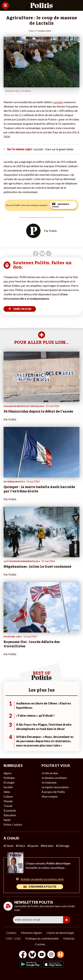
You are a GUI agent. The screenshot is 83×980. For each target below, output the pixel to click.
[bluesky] (32, 955)
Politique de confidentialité (42, 938)
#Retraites (47, 846)
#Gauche (33, 846)
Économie (10, 810)
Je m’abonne (49, 782)
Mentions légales (31, 933)
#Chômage (63, 846)
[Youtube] (42, 955)
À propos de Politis (53, 792)
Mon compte (50, 796)
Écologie (9, 782)
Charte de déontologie (60, 933)
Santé (7, 820)
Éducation (10, 815)
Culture (8, 796)
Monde (8, 801)
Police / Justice (13, 824)
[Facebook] (23, 955)
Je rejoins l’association (55, 787)
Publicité (69, 938)
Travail (8, 806)
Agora (7, 773)
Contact (11, 933)
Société (8, 787)
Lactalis (58, 102)
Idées (7, 792)
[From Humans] (60, 955)
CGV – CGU (13, 938)
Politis (32, 31)
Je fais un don (50, 773)
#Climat (9, 846)
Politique (9, 778)
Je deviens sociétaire (54, 778)
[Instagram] (51, 955)
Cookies (40, 944)
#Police (20, 846)
